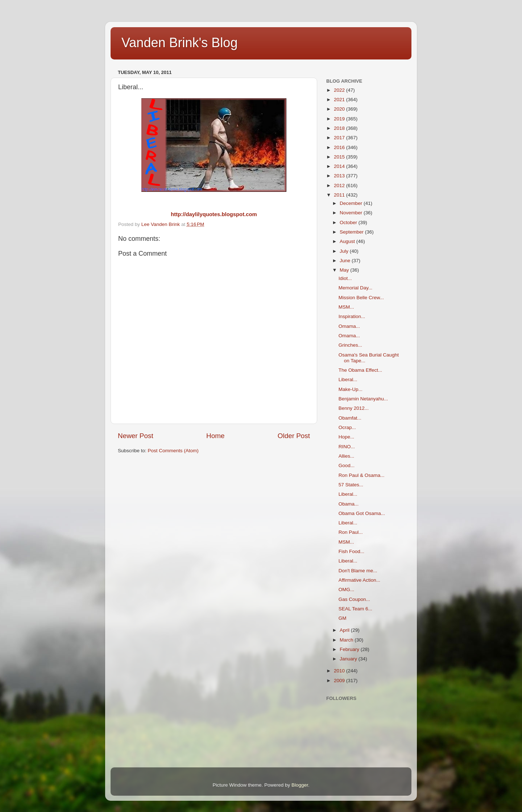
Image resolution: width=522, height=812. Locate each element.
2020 (340, 109)
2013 (340, 176)
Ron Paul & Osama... (362, 475)
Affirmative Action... (359, 580)
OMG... (347, 590)
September (352, 232)
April (345, 630)
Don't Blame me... (358, 571)
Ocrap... (347, 427)
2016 (340, 147)
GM (343, 618)
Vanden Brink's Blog (179, 43)
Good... (347, 465)
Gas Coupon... (354, 599)
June (346, 261)
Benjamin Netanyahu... (363, 399)
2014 (340, 166)
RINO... (347, 447)
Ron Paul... (351, 532)
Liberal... (348, 380)
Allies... (347, 456)
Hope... (347, 437)
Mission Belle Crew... (361, 298)
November (352, 213)
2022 (340, 90)
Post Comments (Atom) (173, 451)
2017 (340, 138)
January (349, 659)
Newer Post (136, 436)
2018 (340, 128)
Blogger (300, 785)
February (350, 649)
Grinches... (350, 345)
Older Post (294, 436)
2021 (340, 100)
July (345, 251)
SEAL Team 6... (355, 609)
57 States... (351, 485)
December (352, 203)
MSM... (346, 307)
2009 (340, 681)
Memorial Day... (356, 288)
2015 (340, 157)
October (349, 222)
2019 (340, 119)
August (348, 241)
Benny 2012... (354, 408)
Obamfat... (350, 418)
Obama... (349, 504)
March (347, 640)
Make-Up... (351, 389)
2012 (340, 186)
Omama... (349, 326)
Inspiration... (352, 316)
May (345, 270)
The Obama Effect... (361, 370)
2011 (340, 195)
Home (215, 436)
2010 (340, 671)
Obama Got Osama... (362, 513)
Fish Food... (351, 551)
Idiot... (345, 278)
